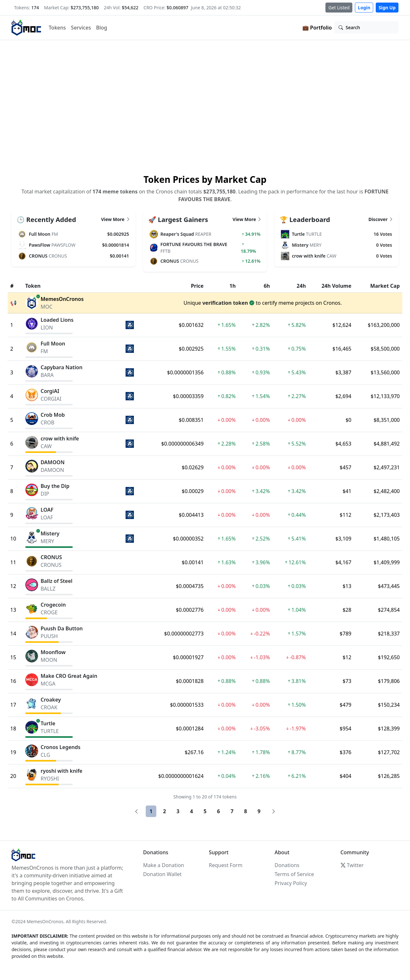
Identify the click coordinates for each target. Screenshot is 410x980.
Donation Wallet (162, 874)
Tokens (57, 28)
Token (33, 286)
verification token (225, 303)
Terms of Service (294, 874)
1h (233, 286)
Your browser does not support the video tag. (205, 106)
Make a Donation (164, 865)
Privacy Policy (291, 883)
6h (267, 286)
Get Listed (339, 8)
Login (364, 8)
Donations (287, 865)
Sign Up (387, 8)
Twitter (352, 865)
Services (81, 28)
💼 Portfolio (317, 28)
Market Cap (385, 286)
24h (301, 286)
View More (115, 219)
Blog (102, 28)
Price (197, 286)
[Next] (274, 811)
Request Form (226, 865)
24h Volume (336, 286)
